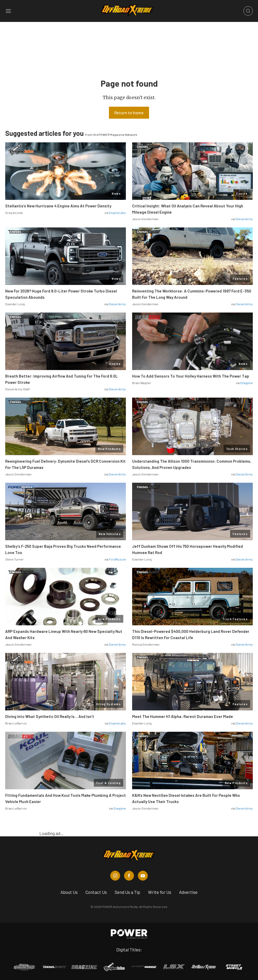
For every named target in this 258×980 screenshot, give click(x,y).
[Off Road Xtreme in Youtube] (143, 876)
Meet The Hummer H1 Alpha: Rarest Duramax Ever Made (183, 716)
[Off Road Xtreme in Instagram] (115, 876)
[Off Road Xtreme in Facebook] (129, 876)
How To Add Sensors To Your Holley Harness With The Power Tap (191, 376)
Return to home (129, 113)
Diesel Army (244, 219)
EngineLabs (117, 213)
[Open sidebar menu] (8, 11)
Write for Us (160, 892)
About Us (69, 892)
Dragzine (247, 383)
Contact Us (96, 892)
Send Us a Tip (127, 892)
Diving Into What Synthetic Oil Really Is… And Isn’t (50, 716)
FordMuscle (117, 559)
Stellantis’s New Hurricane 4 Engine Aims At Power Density (58, 206)
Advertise (188, 892)
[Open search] (248, 11)
